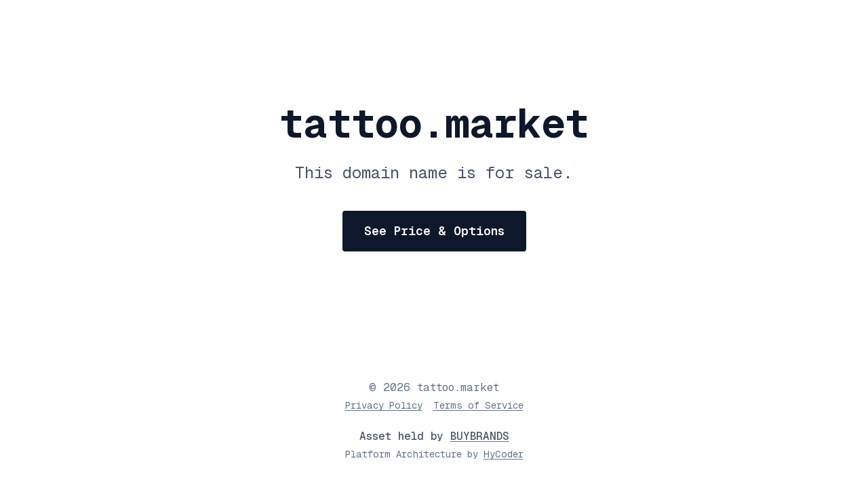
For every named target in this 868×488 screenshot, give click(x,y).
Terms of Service (478, 405)
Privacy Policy (384, 405)
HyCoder (504, 454)
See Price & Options (434, 231)
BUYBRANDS (480, 436)
